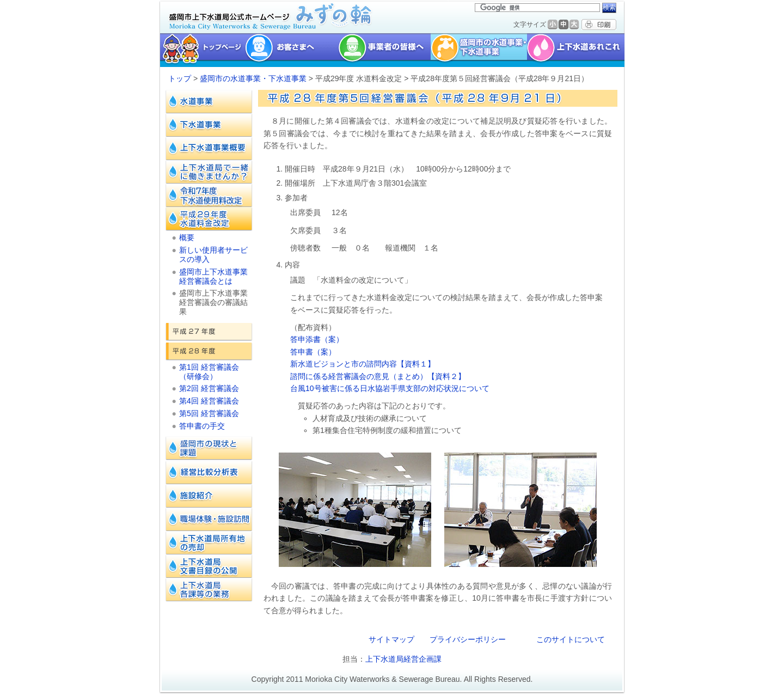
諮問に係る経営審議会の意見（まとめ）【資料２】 (378, 376)
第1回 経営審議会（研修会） (209, 372)
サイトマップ (391, 639)
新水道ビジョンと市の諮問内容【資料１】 (363, 364)
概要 (187, 237)
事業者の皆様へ (384, 50)
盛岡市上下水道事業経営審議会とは (213, 276)
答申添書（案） (317, 339)
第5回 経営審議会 (209, 413)
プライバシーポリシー (468, 639)
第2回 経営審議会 (209, 388)
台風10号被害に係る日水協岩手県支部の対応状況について (390, 388)
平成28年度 (209, 352)
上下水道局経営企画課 (403, 659)
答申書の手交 (202, 426)
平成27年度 (209, 332)
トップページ (201, 50)
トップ (180, 78)
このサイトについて (571, 639)
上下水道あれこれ (577, 50)
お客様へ (292, 50)
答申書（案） (313, 352)
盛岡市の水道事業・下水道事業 (479, 50)
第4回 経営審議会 (209, 401)
